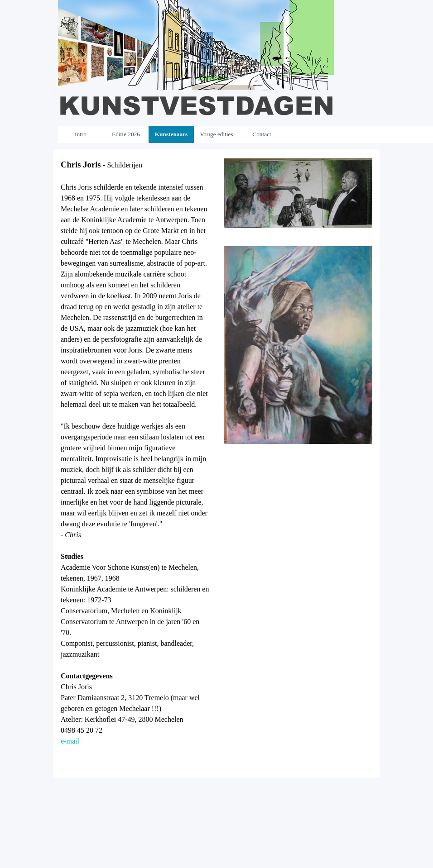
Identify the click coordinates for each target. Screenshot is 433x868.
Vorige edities (216, 134)
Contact (262, 134)
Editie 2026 (126, 134)
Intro (81, 134)
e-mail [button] (70, 741)
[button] (298, 158)
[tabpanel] (135, 463)
